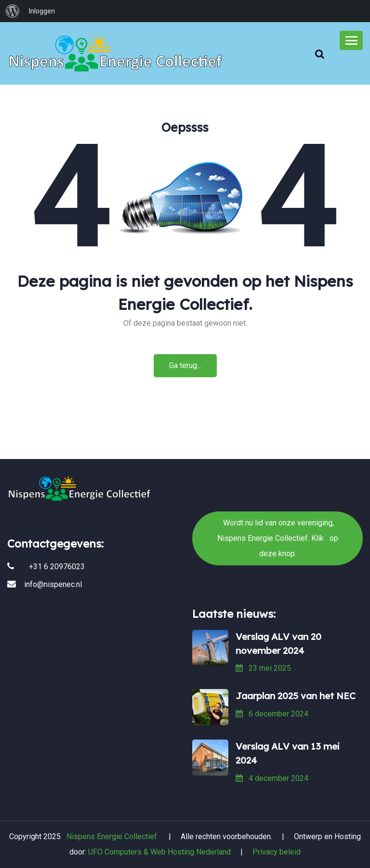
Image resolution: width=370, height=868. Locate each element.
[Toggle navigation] (351, 40)
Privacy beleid (277, 852)
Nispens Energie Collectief (112, 836)
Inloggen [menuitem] (42, 11)
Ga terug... (185, 365)
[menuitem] (13, 11)
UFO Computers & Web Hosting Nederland (159, 852)
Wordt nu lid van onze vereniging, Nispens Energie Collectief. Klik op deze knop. (185, 422)
